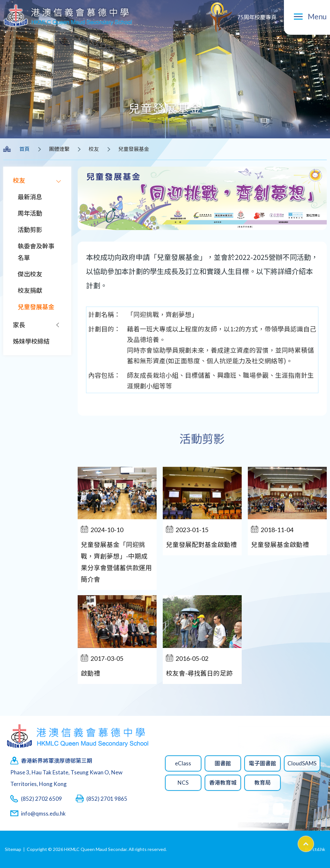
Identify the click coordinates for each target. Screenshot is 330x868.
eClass (183, 763)
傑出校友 (30, 274)
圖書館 (223, 763)
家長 (19, 325)
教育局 (262, 783)
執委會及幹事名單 (36, 252)
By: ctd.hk (315, 849)
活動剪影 (30, 230)
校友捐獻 (30, 290)
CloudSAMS (302, 763)
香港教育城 (223, 783)
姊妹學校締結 (31, 341)
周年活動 (30, 213)
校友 (19, 180)
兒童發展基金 (36, 307)
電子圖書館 (262, 763)
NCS (183, 783)
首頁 (24, 149)
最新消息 (30, 197)
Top (314, 842)
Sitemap (13, 849)
